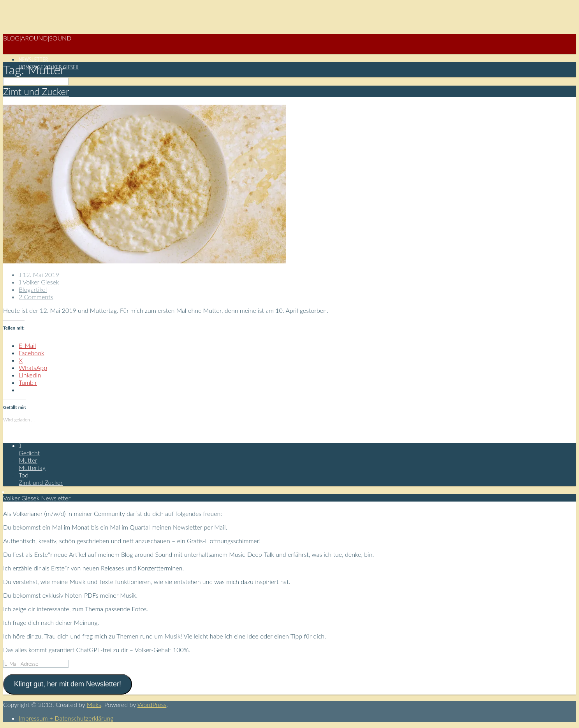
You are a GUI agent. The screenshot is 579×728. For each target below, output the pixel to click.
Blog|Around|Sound (37, 38)
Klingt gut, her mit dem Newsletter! (68, 684)
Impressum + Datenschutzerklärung (66, 718)
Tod (24, 475)
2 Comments (36, 297)
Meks (94, 704)
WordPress (152, 704)
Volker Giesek (41, 282)
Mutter (28, 460)
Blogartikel (33, 289)
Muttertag (32, 467)
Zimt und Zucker (36, 91)
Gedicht (29, 453)
